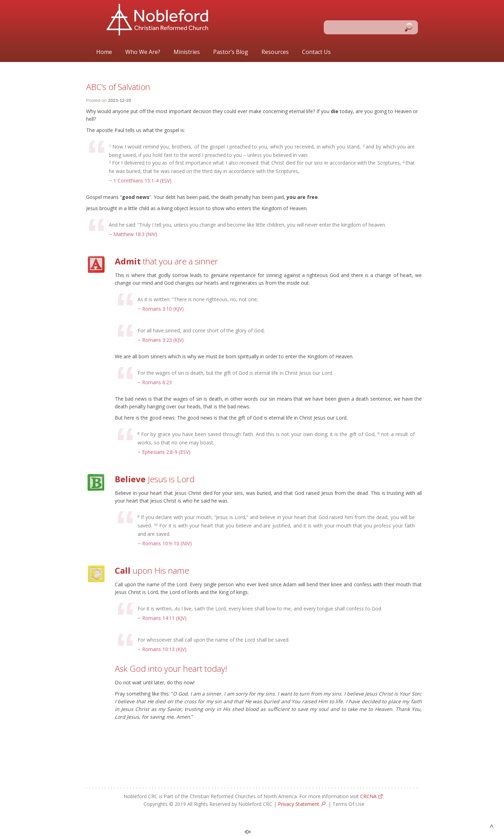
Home (104, 52)
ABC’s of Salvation (118, 87)
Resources (275, 52)
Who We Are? (143, 52)
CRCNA (368, 796)
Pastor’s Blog (231, 52)
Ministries (187, 52)
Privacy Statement (299, 804)
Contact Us (316, 52)
